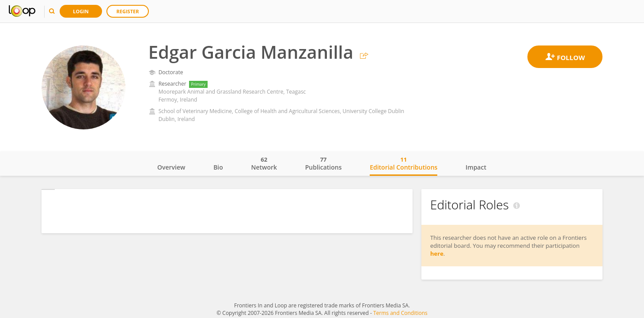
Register (128, 11)
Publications (324, 163)
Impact (476, 167)
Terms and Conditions (400, 313)
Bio (218, 167)
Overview (171, 167)
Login (81, 11)
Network (264, 163)
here (437, 254)
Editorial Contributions (403, 163)
